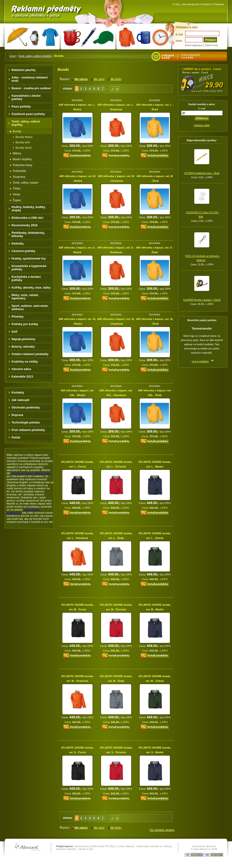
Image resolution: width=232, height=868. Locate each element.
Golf (14, 332)
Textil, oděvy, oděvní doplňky (35, 56)
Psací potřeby (21, 107)
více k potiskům (200, 361)
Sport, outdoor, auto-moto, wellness (30, 308)
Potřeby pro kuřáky (25, 324)
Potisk (16, 438)
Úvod (12, 56)
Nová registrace (194, 45)
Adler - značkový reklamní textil (30, 79)
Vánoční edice (21, 369)
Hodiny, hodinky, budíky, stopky (28, 209)
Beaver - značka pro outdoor (31, 88)
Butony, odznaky (23, 347)
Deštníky (18, 244)
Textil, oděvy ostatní (26, 183)
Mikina (17, 153)
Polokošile (19, 171)
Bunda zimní (24, 148)
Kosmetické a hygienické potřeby (29, 268)
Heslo (179, 41)
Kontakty (206, 4)
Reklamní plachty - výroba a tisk (75, 849)
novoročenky (82, 846)
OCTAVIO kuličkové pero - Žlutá (202, 173)
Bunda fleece (24, 137)
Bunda (17, 131)
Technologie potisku (26, 423)
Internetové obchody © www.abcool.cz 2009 (204, 848)
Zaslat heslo (211, 45)
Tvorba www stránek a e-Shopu (153, 846)
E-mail (179, 34)
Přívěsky (18, 317)
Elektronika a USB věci (27, 218)
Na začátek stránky (162, 830)
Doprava (17, 415)
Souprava (19, 177)
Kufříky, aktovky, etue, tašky (31, 288)
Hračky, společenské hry (29, 259)
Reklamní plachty (24, 70)
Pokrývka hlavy (22, 165)
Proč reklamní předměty (28, 430)
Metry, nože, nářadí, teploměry (25, 297)
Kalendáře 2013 (22, 377)
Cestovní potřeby (23, 251)
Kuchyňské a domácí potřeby (26, 278)
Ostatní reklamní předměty (30, 354)
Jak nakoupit (21, 400)
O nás (176, 4)
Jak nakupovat (190, 4)
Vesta (16, 194)
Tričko (17, 189)
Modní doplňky (22, 159)
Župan (17, 200)
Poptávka (218, 4)
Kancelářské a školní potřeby (26, 97)
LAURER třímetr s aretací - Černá (202, 300)
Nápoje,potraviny (23, 339)
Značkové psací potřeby (28, 114)
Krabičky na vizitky (25, 362)
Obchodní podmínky (26, 408)
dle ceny (99, 79)
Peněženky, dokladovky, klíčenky (28, 234)
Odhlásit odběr (202, 125)
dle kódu (116, 79)
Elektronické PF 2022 (103, 846)
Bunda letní (23, 142)
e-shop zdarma (125, 846)
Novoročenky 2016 (24, 225)
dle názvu (81, 79)
